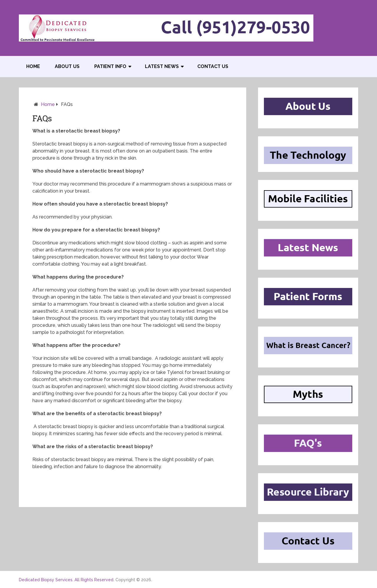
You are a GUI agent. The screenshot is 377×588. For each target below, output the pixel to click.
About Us (67, 66)
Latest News (162, 66)
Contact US (213, 66)
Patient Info (110, 66)
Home (33, 66)
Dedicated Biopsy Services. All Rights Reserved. (67, 580)
